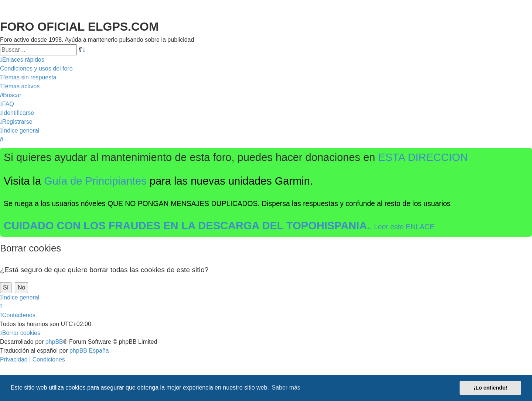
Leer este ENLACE (404, 227)
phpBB (54, 342)
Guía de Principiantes (95, 181)
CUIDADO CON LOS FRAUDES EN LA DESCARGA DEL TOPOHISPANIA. (187, 226)
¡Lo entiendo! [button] (490, 388)
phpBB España (89, 351)
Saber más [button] (286, 388)
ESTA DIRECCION (423, 157)
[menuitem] (36, 69)
